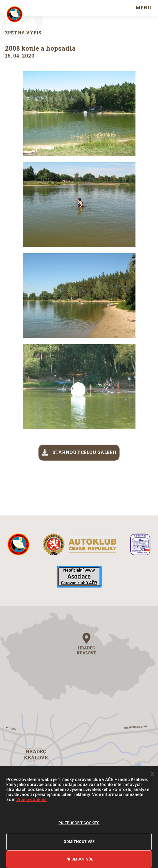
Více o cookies (31, 800)
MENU (144, 8)
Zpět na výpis (23, 33)
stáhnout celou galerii (79, 452)
